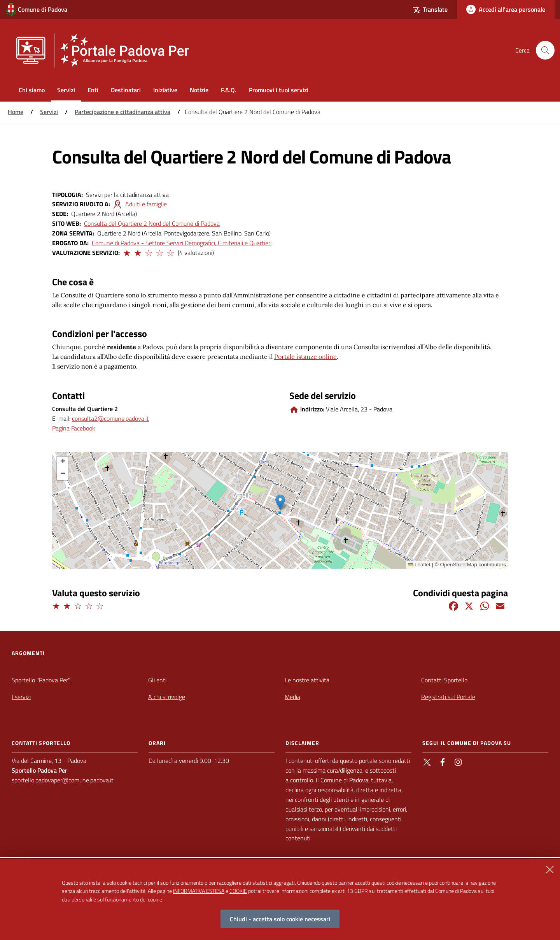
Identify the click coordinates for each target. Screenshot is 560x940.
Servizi (49, 112)
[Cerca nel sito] (545, 50)
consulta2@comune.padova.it (110, 418)
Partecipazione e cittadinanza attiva (122, 112)
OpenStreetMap (458, 565)
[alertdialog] (280, 900)
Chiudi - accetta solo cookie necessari (280, 919)
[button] (126, 252)
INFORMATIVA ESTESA (199, 891)
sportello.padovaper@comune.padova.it (63, 780)
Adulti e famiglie (146, 204)
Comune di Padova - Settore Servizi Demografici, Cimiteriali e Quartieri (182, 243)
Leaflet (419, 565)
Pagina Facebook (74, 428)
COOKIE (238, 891)
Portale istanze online (305, 357)
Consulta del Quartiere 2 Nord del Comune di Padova (152, 223)
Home (16, 112)
